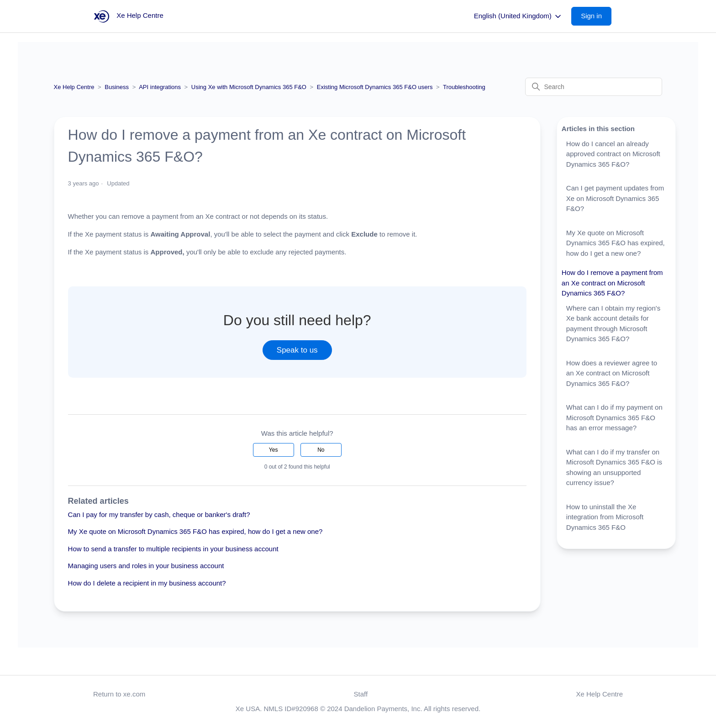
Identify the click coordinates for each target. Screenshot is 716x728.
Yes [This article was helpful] (274, 450)
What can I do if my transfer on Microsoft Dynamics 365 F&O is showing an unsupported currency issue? (614, 467)
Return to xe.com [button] (119, 694)
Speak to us (297, 350)
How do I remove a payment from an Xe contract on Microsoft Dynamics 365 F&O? (612, 283)
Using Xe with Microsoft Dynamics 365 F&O (249, 87)
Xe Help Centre (74, 87)
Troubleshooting (464, 87)
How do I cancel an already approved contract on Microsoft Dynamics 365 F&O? (613, 154)
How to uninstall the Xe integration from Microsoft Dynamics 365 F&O (605, 517)
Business (117, 87)
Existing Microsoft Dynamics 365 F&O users (375, 87)
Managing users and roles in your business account (146, 566)
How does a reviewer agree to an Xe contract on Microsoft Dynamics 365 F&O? (612, 373)
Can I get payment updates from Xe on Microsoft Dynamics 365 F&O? (615, 198)
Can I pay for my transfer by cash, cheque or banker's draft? (159, 514)
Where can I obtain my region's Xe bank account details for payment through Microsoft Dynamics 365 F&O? (613, 324)
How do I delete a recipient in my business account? (147, 583)
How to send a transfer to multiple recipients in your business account (173, 549)
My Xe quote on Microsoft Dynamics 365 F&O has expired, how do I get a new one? (195, 531)
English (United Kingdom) (518, 16)
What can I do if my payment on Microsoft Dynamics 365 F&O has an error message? (614, 417)
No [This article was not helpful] (321, 450)
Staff (361, 694)
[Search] (594, 87)
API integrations (160, 87)
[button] (596, 16)
